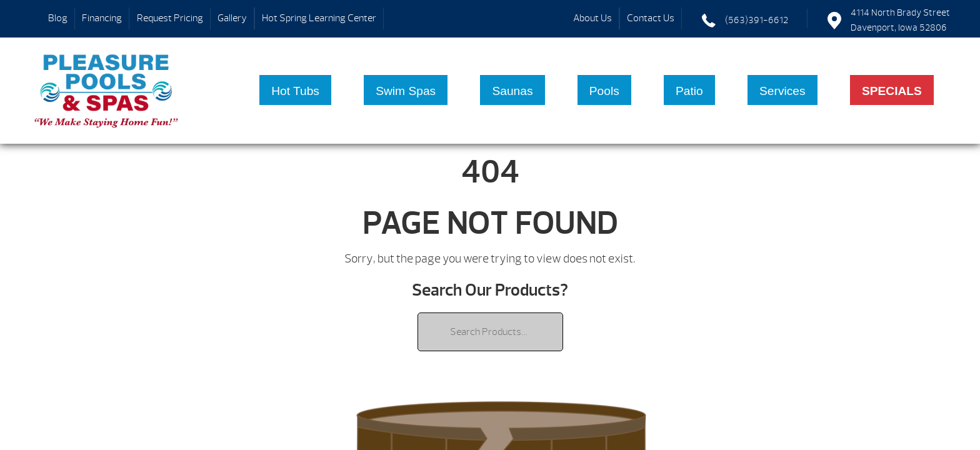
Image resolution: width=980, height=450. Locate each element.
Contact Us (651, 18)
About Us (592, 18)
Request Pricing (170, 18)
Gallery (232, 18)
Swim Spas (406, 91)
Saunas (512, 91)
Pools (604, 91)
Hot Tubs (295, 91)
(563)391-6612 (757, 20)
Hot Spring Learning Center (319, 18)
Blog (58, 18)
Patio (689, 91)
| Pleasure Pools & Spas (107, 91)
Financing (102, 18)
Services (782, 91)
